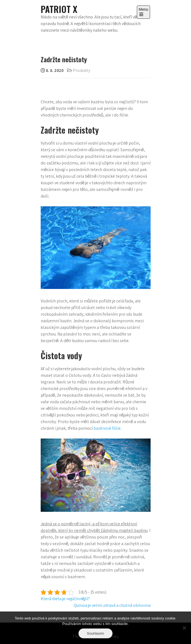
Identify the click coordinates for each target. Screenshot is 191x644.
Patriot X (59, 9)
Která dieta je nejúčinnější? (65, 599)
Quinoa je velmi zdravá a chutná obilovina (112, 605)
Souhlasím (95, 633)
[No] (184, 628)
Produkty (81, 70)
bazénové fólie (107, 428)
